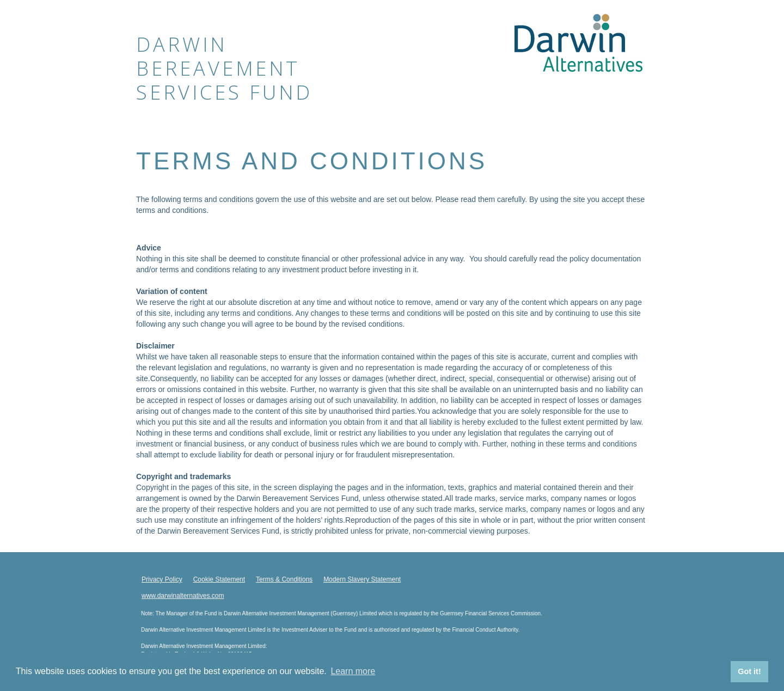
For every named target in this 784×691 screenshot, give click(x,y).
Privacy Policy (162, 579)
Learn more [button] (353, 671)
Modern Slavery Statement (362, 579)
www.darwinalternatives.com (183, 596)
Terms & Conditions (284, 579)
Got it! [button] (749, 671)
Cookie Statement (219, 579)
